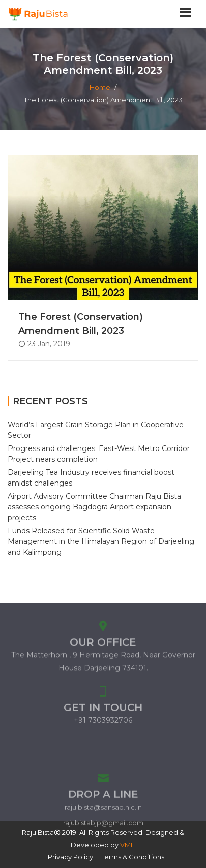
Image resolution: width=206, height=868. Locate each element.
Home (100, 87)
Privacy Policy (70, 857)
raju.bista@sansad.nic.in (103, 826)
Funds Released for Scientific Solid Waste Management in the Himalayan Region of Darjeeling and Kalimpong (101, 541)
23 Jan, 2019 (44, 344)
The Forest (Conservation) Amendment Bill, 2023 (81, 324)
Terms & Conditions (133, 857)
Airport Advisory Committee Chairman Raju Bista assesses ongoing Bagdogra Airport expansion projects (94, 507)
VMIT (128, 845)
